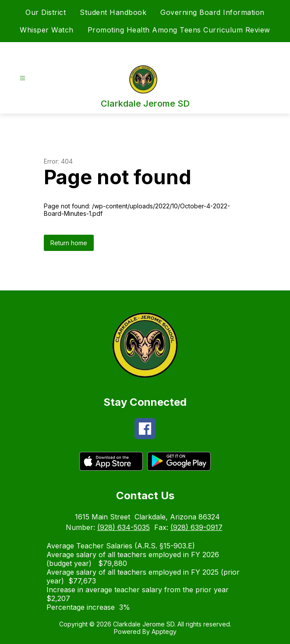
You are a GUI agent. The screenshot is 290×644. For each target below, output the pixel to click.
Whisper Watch (47, 30)
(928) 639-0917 (196, 527)
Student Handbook (113, 12)
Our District (46, 12)
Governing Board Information (212, 12)
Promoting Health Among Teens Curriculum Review (179, 30)
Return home (69, 243)
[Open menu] (23, 78)
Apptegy (164, 631)
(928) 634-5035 (124, 527)
